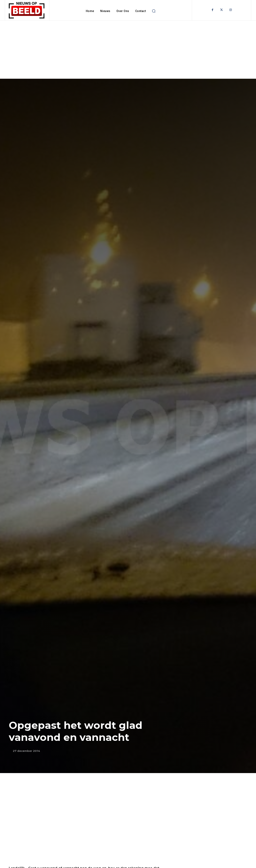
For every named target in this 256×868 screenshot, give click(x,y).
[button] (154, 11)
